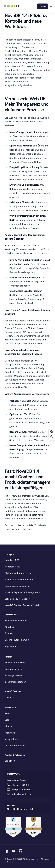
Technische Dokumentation (19, 580)
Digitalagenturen (14, 669)
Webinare (10, 733)
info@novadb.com (21, 789)
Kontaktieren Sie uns (16, 620)
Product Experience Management (22, 592)
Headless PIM (12, 560)
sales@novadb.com (22, 794)
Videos (8, 726)
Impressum (11, 646)
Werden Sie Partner (15, 663)
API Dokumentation (15, 746)
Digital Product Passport (18, 599)
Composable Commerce (17, 586)
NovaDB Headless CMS (21, 809)
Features (10, 697)
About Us (10, 627)
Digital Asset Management (19, 573)
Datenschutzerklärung (17, 640)
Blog (7, 720)
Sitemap (9, 633)
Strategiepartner (14, 675)
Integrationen (12, 739)
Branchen (10, 761)
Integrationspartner (15, 682)
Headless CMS (12, 567)
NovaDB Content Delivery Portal (22, 605)
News (8, 713)
